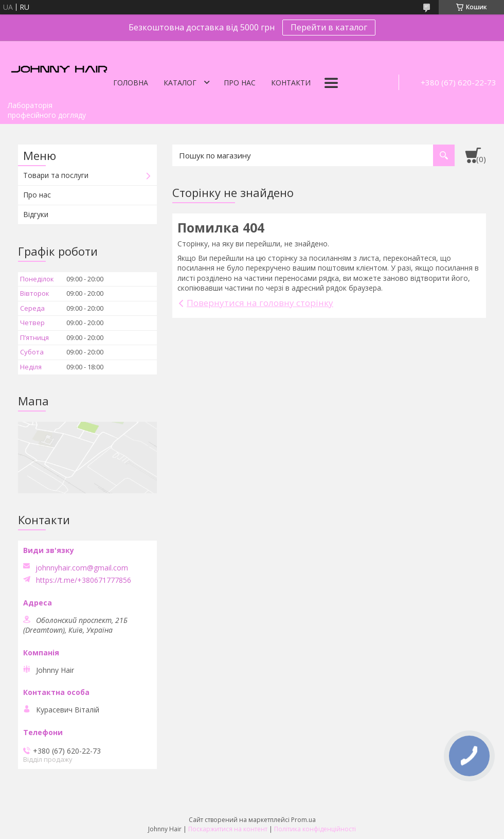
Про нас (240, 83)
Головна (131, 83)
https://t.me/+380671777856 (84, 580)
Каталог (180, 83)
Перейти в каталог (329, 27)
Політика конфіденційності (315, 829)
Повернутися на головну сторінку (260, 303)
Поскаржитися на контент (228, 829)
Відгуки (36, 214)
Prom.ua (303, 820)
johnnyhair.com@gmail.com (82, 568)
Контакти (291, 83)
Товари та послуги (56, 175)
